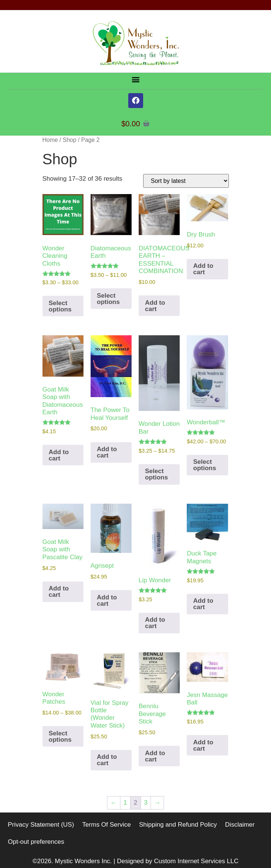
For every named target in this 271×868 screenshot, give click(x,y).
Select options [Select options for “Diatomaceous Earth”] (108, 299)
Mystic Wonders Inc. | (86, 861)
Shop (70, 140)
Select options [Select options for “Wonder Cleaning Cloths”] (60, 306)
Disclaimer (240, 825)
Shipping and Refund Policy (178, 825)
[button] (135, 79)
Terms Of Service (107, 825)
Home (50, 140)
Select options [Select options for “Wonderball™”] (204, 465)
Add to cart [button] (155, 306)
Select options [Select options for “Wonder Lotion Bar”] (156, 474)
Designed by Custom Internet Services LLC (178, 861)
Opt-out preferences (36, 842)
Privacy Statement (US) (41, 825)
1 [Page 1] (125, 803)
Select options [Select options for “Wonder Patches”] (60, 736)
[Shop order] (186, 181)
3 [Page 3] (146, 803)
